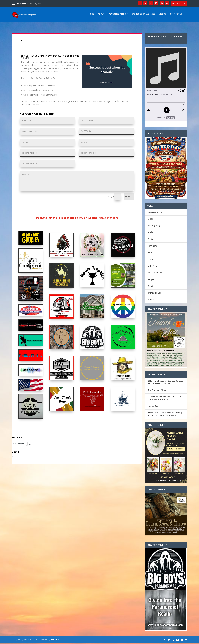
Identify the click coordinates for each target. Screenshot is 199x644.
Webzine (55, 641)
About (101, 15)
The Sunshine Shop (157, 391)
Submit (129, 198)
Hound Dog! (153, 407)
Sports (151, 287)
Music (150, 220)
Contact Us (176, 15)
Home (91, 15)
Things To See (154, 294)
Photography (154, 227)
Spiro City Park (35, 3)
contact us (44, 103)
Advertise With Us (118, 15)
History (151, 261)
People (151, 281)
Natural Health (155, 274)
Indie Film (152, 267)
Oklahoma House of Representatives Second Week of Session (165, 383)
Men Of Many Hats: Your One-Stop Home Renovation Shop (164, 399)
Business (152, 240)
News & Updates (156, 214)
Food (150, 254)
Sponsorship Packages (143, 15)
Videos (162, 15)
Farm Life (152, 247)
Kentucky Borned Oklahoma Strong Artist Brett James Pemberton (165, 415)
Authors (152, 234)
